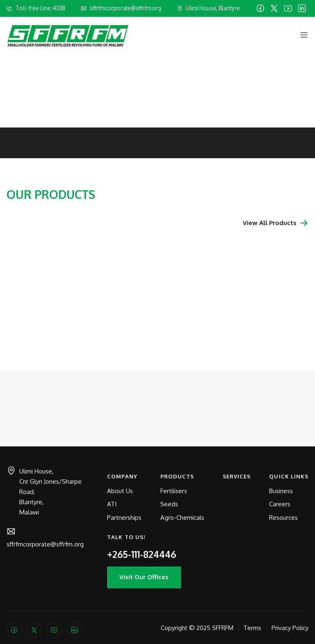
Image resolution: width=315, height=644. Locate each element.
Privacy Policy (290, 628)
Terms (252, 628)
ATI (112, 504)
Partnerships (124, 518)
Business (281, 491)
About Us (120, 491)
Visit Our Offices (144, 577)
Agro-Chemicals (182, 518)
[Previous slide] (10, 72)
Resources (283, 518)
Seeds (169, 504)
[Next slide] (305, 72)
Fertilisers (174, 491)
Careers (280, 504)
